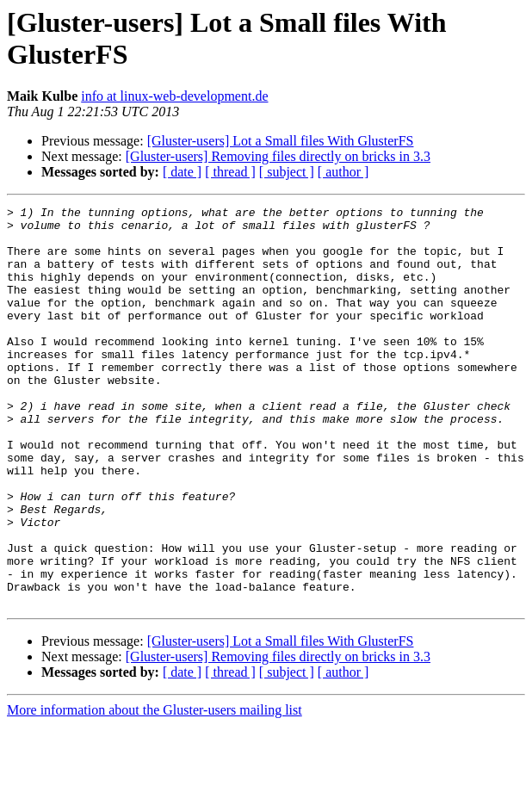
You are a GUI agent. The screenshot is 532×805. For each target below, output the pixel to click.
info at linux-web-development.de (174, 96)
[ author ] (343, 172)
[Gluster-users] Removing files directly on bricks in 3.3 (278, 156)
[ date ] (182, 172)
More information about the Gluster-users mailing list (155, 790)
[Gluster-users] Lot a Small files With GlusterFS (281, 141)
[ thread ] (230, 172)
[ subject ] (287, 172)
